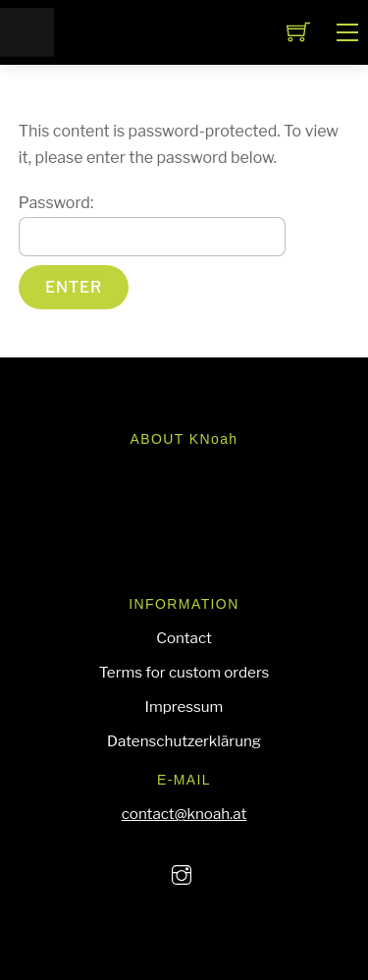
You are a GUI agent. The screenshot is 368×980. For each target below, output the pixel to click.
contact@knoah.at (184, 814)
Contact (184, 638)
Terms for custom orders (184, 672)
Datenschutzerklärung (184, 741)
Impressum (184, 707)
